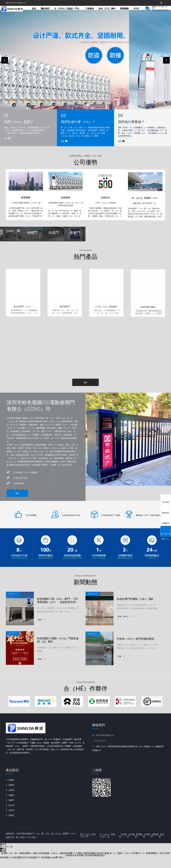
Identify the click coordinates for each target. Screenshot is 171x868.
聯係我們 (155, 845)
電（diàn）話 (6, 856)
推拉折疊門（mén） (23, 321)
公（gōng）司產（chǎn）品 (107, 845)
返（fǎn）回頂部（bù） (166, 532)
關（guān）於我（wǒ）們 (87, 845)
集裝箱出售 (71, 865)
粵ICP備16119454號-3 (26, 847)
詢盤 (3, 860)
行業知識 (147, 845)
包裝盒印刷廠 (103, 863)
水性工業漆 (165, 863)
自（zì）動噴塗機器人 (148, 863)
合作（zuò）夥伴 (116, 12)
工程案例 (99, 12)
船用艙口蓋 (82, 865)
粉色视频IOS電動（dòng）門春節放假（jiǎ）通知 (58, 655)
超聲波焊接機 (66, 863)
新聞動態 (139, 845)
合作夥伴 (131, 845)
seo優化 (34, 863)
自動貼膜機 (24, 863)
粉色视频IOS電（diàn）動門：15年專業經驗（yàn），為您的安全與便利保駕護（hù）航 (58, 615)
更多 (85, 392)
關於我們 (54, 12)
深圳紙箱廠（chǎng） (49, 863)
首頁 (43, 12)
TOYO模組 (78, 863)
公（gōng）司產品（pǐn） (76, 12)
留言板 (162, 845)
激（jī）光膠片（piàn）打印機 (124, 863)
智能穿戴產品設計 (97, 865)
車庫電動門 (65, 321)
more (132, 12)
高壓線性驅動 (89, 863)
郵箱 (3, 858)
